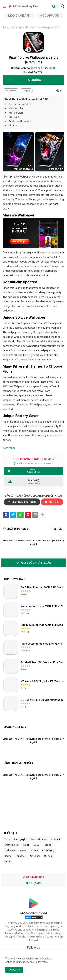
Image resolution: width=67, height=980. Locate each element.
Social (37, 845)
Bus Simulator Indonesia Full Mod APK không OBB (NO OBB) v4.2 (42, 625)
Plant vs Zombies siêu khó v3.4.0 (41, 644)
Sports (23, 851)
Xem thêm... (10, 448)
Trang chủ (8, 27)
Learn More (41, 962)
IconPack (56, 839)
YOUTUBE (52, 502)
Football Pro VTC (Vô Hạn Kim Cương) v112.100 (42, 662)
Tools (7, 839)
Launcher (21, 856)
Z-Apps (20, 27)
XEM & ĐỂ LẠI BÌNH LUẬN (34, 563)
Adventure (35, 856)
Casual (48, 845)
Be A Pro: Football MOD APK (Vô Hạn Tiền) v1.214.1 (42, 587)
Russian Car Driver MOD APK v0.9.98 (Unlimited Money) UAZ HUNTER (42, 606)
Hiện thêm (58, 529)
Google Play (33, 472)
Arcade (34, 851)
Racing (8, 856)
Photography (20, 839)
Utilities (48, 856)
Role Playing (48, 851)
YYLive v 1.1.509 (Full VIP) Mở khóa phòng (42, 681)
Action (26, 845)
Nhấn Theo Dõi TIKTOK (22, 502)
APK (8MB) (33, 480)
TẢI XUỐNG (33, 80)
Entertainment (12, 845)
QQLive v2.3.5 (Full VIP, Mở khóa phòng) (42, 700)
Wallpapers (11, 91)
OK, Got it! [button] (14, 970)
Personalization (39, 839)
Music (8, 862)
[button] (63, 6)
